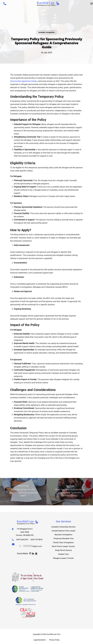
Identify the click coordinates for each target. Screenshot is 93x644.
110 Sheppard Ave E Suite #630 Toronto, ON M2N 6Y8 (25, 530)
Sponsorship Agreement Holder (23, 81)
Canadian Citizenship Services (63, 525)
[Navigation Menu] (92, 4)
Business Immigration (63, 533)
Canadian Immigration (46, 32)
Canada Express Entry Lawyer (63, 529)
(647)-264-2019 (23, 538)
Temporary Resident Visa (63, 537)
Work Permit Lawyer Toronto (63, 546)
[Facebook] (30, 558)
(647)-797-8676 (21, 541)
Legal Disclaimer (40, 640)
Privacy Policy (54, 640)
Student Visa (63, 554)
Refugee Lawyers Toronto (63, 558)
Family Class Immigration (63, 541)
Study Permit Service (63, 550)
